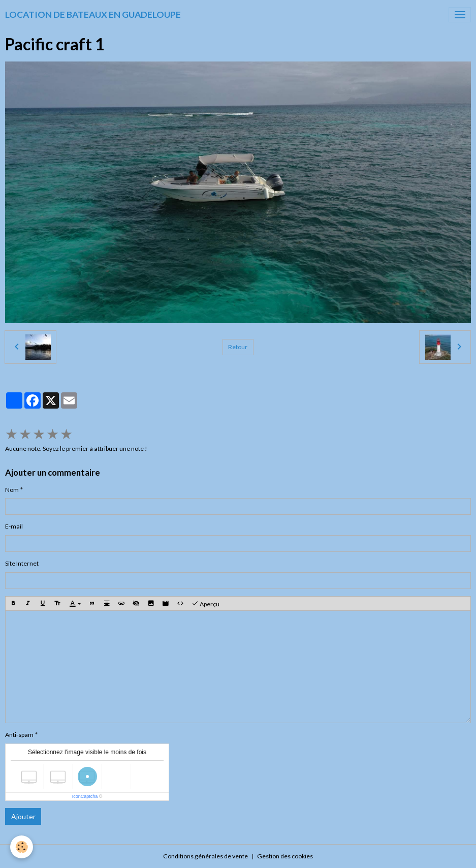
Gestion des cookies (285, 856)
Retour (238, 347)
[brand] (93, 15)
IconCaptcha (85, 796)
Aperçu (205, 604)
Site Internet (22, 563)
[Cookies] (22, 847)
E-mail (14, 526)
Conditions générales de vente (205, 856)
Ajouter (23, 816)
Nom (12, 490)
